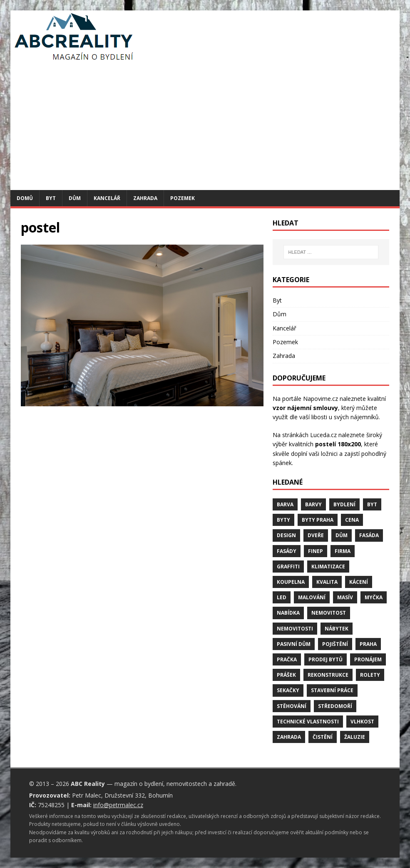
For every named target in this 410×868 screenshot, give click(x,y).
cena (352, 520)
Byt (51, 198)
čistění (323, 737)
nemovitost (329, 613)
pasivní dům (294, 644)
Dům (75, 198)
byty (283, 520)
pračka (287, 659)
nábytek (337, 629)
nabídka (288, 613)
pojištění (335, 644)
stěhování (292, 706)
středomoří (335, 706)
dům (342, 535)
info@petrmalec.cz (118, 805)
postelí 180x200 (338, 444)
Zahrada (145, 198)
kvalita (327, 582)
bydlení (344, 504)
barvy (313, 504)
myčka (374, 597)
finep (316, 551)
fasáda (369, 535)
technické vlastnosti (308, 722)
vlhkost (362, 722)
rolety (370, 675)
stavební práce (332, 690)
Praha (368, 644)
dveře (316, 535)
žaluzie (355, 737)
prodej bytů (326, 659)
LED (282, 597)
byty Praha (318, 520)
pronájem (368, 659)
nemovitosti (295, 629)
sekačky (288, 690)
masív (345, 597)
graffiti (288, 567)
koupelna (291, 582)
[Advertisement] (205, 128)
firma (343, 551)
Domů (25, 198)
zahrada (289, 737)
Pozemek (183, 198)
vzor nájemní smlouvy (305, 408)
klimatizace (328, 567)
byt (372, 504)
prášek (286, 675)
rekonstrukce (328, 675)
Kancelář (107, 198)
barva (285, 504)
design (286, 535)
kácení (359, 582)
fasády (287, 551)
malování (312, 597)
